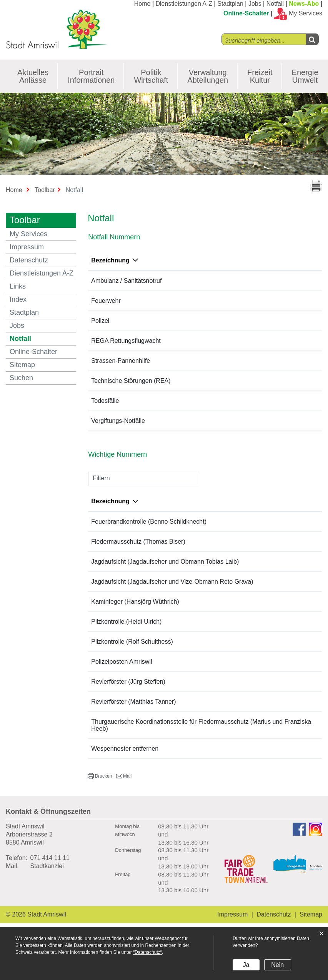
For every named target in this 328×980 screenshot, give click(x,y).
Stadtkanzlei (47, 879)
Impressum (27, 247)
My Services (28, 234)
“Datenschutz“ (147, 952)
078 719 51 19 (284, 715)
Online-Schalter (246, 13)
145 (177, 434)
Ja (246, 965)
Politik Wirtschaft (151, 76)
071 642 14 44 (284, 635)
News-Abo (304, 4)
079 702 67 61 (284, 655)
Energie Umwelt (305, 76)
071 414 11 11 (50, 871)
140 (177, 360)
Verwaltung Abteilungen (208, 76)
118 (177, 300)
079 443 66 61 (284, 575)
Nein (277, 965)
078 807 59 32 (284, 695)
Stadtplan (230, 4)
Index (18, 299)
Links (18, 286)
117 (177, 320)
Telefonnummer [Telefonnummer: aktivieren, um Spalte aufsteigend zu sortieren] (195, 260)
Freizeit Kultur (260, 76)
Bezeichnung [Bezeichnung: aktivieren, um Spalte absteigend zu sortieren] (110, 260)
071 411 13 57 (284, 615)
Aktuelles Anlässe (33, 76)
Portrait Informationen (91, 76)
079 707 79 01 (284, 595)
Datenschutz (29, 260)
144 (177, 280)
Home (142, 4)
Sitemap (22, 365)
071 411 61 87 (284, 535)
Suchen (21, 378)
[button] (100, 790)
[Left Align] (312, 39)
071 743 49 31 (284, 555)
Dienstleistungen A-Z (184, 4)
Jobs (255, 4)
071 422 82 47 (284, 735)
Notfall (275, 4)
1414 (179, 340)
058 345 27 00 (284, 675)
